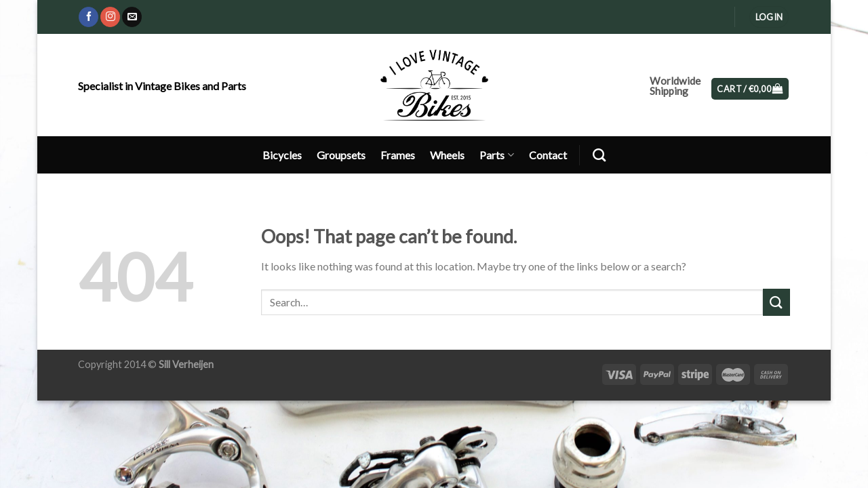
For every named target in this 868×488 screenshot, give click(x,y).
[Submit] (776, 302)
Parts (496, 155)
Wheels (447, 155)
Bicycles (282, 155)
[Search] (599, 155)
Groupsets (341, 155)
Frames (398, 155)
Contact (548, 155)
